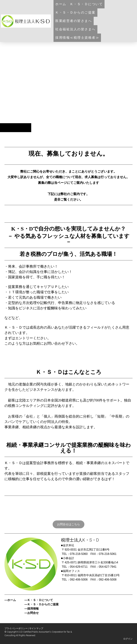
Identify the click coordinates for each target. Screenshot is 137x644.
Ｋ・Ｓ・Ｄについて (86, 4)
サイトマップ (36, 628)
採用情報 (33, 609)
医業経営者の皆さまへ (74, 21)
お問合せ (33, 613)
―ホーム (10, 600)
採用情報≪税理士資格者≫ (77, 38)
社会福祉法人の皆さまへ (75, 29)
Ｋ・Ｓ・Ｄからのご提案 (75, 12)
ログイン (128, 639)
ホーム (61, 4)
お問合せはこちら (68, 524)
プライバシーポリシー (16, 628)
